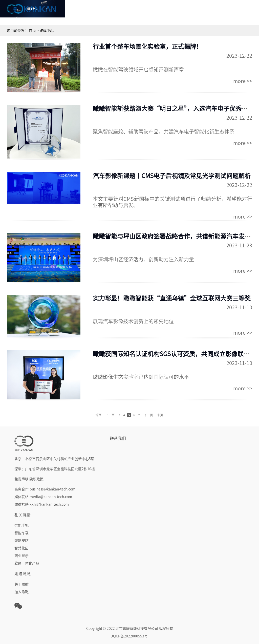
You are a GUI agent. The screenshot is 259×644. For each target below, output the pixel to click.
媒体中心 (205, 11)
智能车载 (21, 533)
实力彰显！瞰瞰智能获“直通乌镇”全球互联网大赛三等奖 (172, 298)
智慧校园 (21, 548)
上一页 (110, 415)
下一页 (148, 415)
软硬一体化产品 (27, 563)
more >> (243, 81)
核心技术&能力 (114, 11)
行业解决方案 (175, 11)
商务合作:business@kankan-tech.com (45, 489)
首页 (83, 11)
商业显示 (21, 556)
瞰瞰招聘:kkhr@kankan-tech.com (42, 504)
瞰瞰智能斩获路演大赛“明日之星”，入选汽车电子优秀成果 (173, 109)
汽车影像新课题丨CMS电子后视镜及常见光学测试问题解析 (172, 176)
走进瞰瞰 (235, 11)
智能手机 (21, 525)
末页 (160, 415)
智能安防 (21, 541)
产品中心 (144, 11)
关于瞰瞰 (21, 584)
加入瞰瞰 (21, 592)
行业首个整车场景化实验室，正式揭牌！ (147, 47)
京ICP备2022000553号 (129, 636)
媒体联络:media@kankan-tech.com (43, 497)
